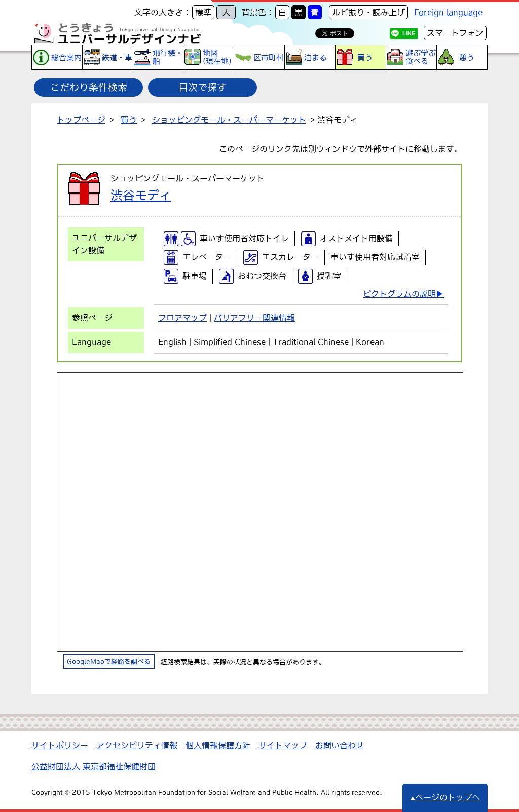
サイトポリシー (60, 745)
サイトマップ (283, 745)
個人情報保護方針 (218, 745)
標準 (203, 12)
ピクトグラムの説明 (399, 294)
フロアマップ (182, 318)
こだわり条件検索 (89, 87)
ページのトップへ (445, 797)
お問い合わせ (340, 745)
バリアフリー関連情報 (254, 318)
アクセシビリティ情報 (137, 745)
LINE (409, 33)
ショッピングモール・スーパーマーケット (229, 120)
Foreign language (448, 12)
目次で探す (202, 87)
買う (129, 120)
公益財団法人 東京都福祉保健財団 (94, 766)
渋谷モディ (141, 195)
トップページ (81, 120)
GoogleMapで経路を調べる (109, 662)
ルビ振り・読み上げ (368, 12)
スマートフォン (455, 33)
